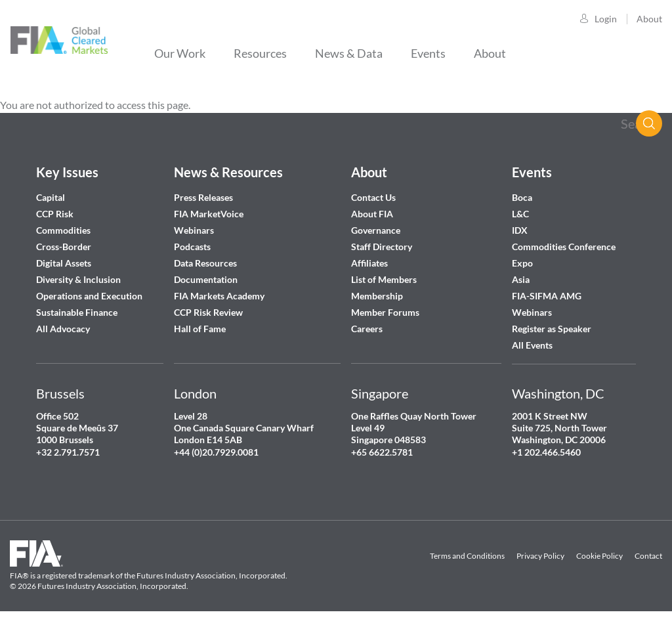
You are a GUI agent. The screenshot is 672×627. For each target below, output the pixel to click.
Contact (648, 556)
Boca (522, 197)
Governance (376, 230)
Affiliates (369, 263)
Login (606, 19)
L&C (520, 214)
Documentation (207, 279)
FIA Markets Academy (219, 296)
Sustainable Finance (77, 312)
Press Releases (203, 197)
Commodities (63, 230)
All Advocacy (63, 329)
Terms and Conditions (467, 556)
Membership (377, 296)
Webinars (194, 230)
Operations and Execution (89, 296)
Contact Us (373, 197)
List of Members (384, 279)
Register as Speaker (552, 329)
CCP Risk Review (208, 312)
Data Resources (205, 263)
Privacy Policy (540, 556)
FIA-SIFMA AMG (547, 296)
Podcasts (192, 247)
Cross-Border (65, 247)
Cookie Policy (599, 556)
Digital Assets (64, 263)
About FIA (372, 214)
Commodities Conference (564, 247)
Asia (521, 279)
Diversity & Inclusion (78, 279)
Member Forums (385, 312)
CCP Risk (55, 214)
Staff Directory (382, 247)
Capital (51, 197)
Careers (367, 329)
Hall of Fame (200, 329)
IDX (520, 230)
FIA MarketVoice (209, 214)
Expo (522, 263)
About (649, 19)
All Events (532, 345)
